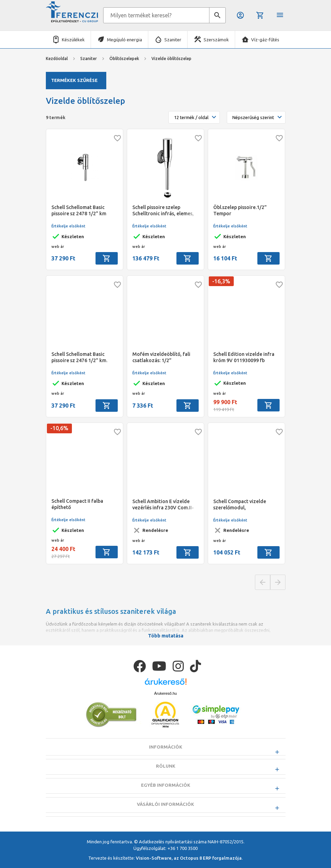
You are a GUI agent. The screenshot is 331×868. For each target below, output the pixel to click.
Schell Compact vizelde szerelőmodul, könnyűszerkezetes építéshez (240, 505)
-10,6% (59, 428)
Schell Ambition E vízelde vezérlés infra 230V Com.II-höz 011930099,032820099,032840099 (165, 505)
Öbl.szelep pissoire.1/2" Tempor (240, 210)
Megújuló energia (125, 40)
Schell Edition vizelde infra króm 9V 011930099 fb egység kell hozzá (244, 357)
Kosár (260, 15)
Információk (166, 764)
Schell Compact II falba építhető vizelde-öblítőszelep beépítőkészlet (77, 504)
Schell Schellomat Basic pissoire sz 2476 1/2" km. (79, 357)
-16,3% (221, 281)
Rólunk (166, 783)
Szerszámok (216, 40)
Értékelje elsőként (68, 226)
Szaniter (173, 40)
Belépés (240, 15)
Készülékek (73, 40)
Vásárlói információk (165, 821)
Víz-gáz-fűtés (265, 40)
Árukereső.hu (165, 711)
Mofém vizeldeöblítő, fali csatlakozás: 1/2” (161, 357)
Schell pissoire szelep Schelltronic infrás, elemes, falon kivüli (163, 211)
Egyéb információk (166, 802)
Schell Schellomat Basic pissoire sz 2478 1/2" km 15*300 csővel (79, 211)
